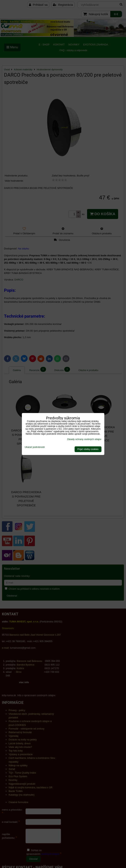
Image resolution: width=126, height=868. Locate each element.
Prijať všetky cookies (88, 449)
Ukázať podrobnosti (35, 447)
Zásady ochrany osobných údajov (84, 439)
